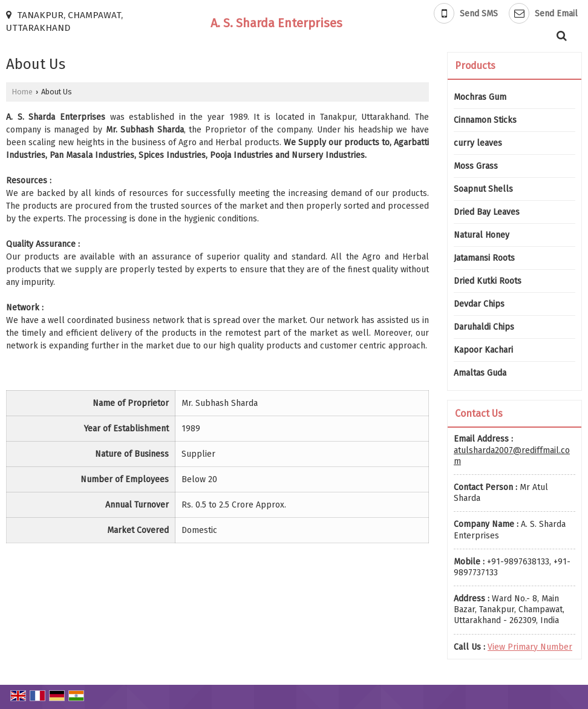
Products (475, 66)
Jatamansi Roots (484, 258)
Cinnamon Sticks (485, 120)
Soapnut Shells (483, 189)
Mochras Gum (480, 97)
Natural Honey (482, 235)
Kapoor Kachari (483, 350)
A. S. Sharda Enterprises (276, 23)
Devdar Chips (479, 304)
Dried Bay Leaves (487, 212)
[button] (530, 647)
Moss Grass (476, 166)
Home (22, 92)
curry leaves (478, 143)
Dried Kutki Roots (488, 281)
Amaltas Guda (480, 373)
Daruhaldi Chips (484, 327)
